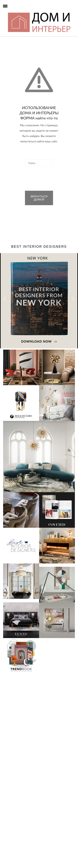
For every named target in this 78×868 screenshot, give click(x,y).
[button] (73, 299)
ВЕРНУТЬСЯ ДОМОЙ (39, 198)
